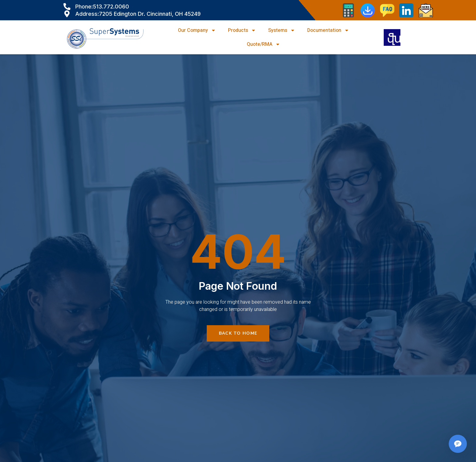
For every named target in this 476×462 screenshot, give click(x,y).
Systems (282, 30)
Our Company (197, 30)
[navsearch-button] (392, 37)
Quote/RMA (263, 44)
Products (242, 30)
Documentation (328, 30)
